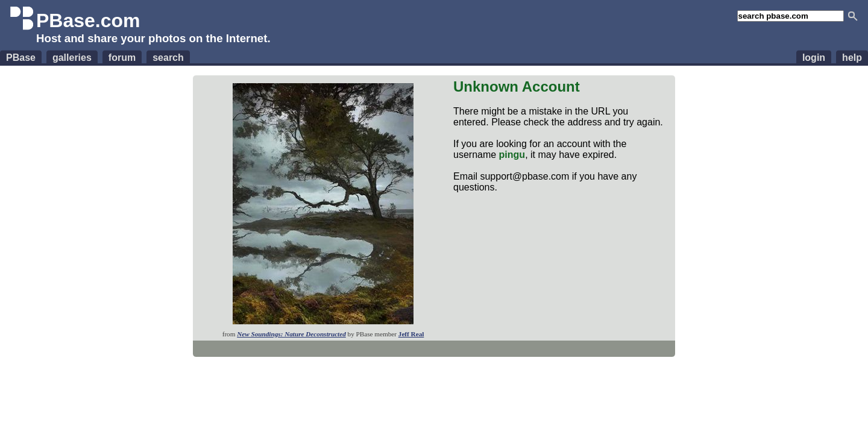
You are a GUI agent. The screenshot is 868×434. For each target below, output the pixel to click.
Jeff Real (411, 334)
